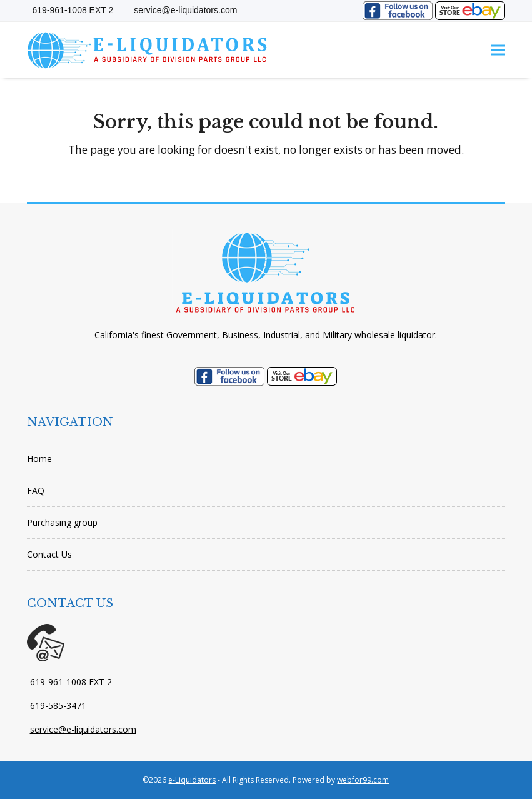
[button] (498, 50)
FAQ (36, 490)
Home (39, 459)
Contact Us (49, 554)
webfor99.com (363, 780)
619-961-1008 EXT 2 (71, 682)
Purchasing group (62, 522)
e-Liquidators (192, 780)
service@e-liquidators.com (83, 729)
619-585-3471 (58, 706)
